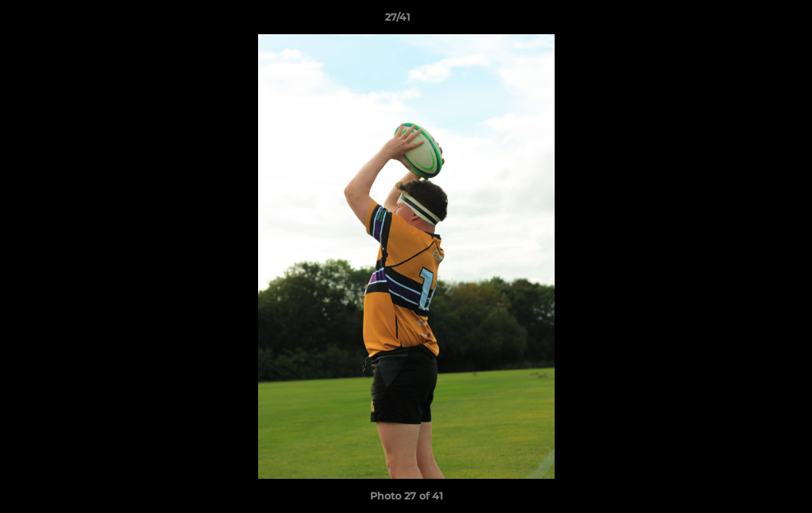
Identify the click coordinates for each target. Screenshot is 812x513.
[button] (752, 21)
